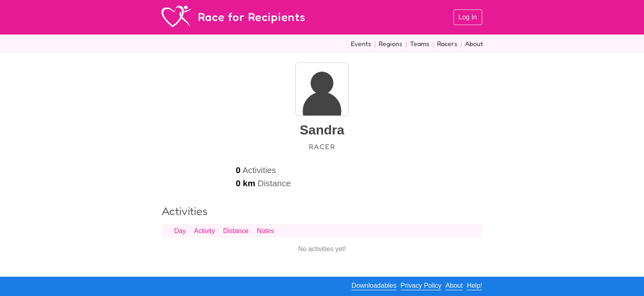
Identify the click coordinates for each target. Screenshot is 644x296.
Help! (475, 286)
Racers (447, 44)
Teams (420, 44)
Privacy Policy (421, 286)
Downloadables (374, 286)
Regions (390, 44)
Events (361, 44)
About (474, 44)
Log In (468, 17)
